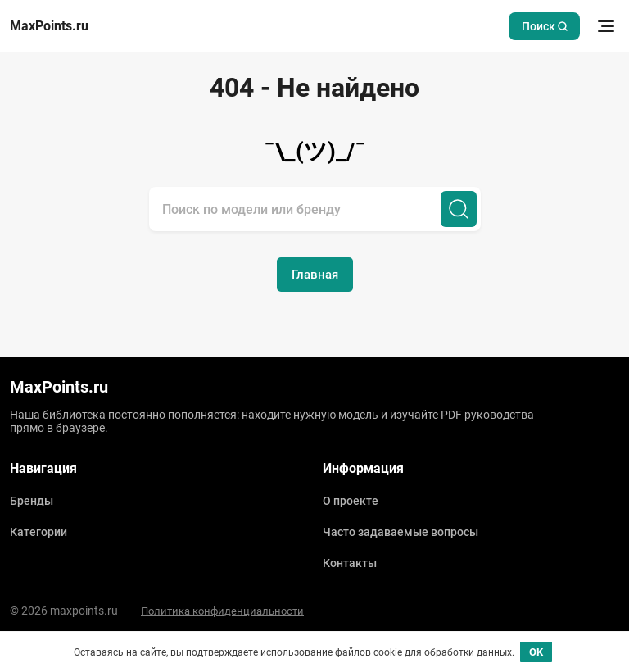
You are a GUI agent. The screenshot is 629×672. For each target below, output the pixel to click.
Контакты (350, 563)
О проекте (351, 501)
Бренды (32, 501)
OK (536, 652)
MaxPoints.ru (49, 26)
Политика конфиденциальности (222, 611)
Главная (315, 275)
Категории (38, 532)
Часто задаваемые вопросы (400, 532)
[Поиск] (459, 209)
